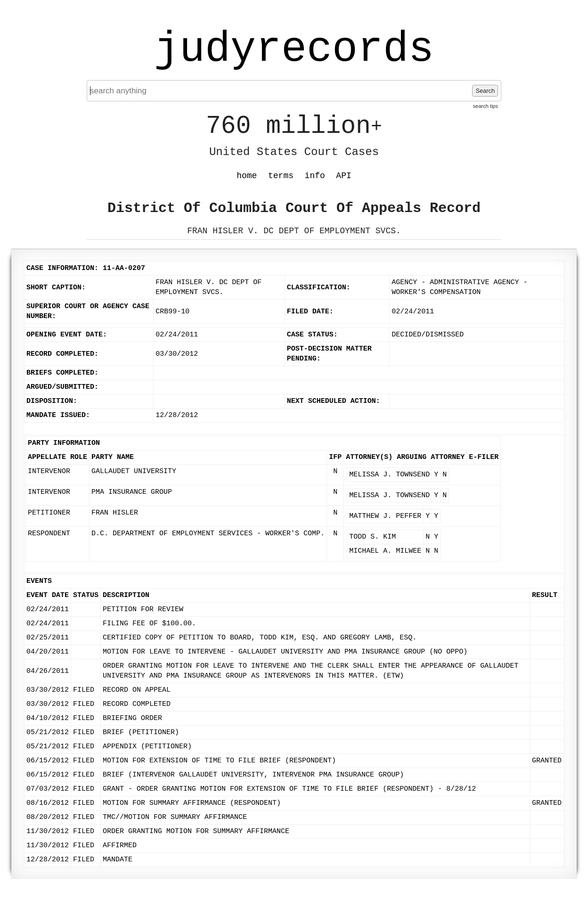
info (315, 176)
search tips (486, 106)
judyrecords (294, 49)
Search (485, 91)
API (343, 176)
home (247, 176)
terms (281, 176)
